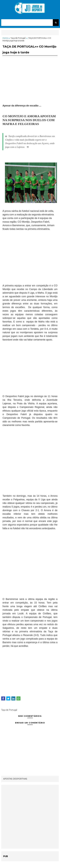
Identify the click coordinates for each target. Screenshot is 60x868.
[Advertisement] (30, 85)
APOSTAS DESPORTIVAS (15, 779)
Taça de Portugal (18, 38)
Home (5, 38)
